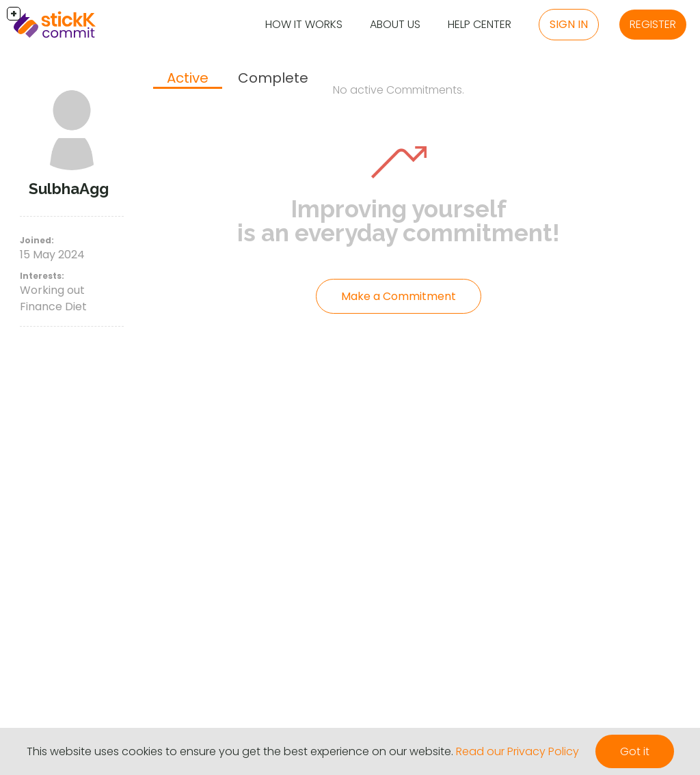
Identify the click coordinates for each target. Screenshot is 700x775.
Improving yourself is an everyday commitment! (399, 221)
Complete (273, 78)
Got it (635, 751)
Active (188, 78)
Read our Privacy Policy (517, 751)
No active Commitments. (399, 90)
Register (653, 24)
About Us (395, 24)
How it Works (304, 24)
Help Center (480, 24)
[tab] (188, 79)
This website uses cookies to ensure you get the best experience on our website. (240, 751)
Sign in (569, 24)
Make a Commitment (399, 296)
